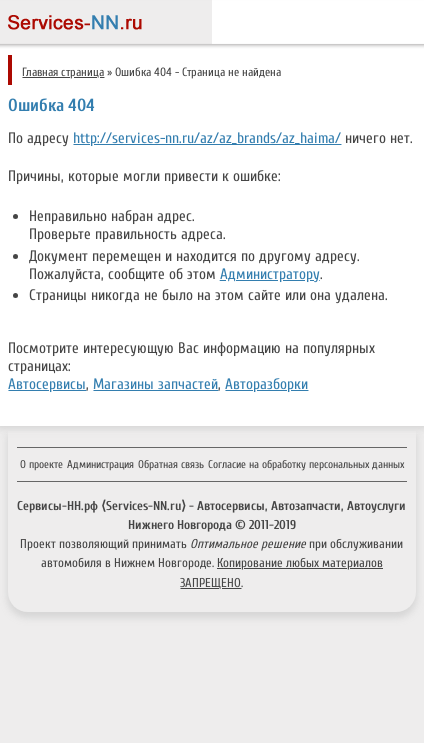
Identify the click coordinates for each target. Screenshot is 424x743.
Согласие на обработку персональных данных (306, 464)
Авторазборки (266, 384)
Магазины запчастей (155, 384)
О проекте (41, 464)
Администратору (270, 274)
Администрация (100, 464)
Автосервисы (47, 384)
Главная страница (63, 72)
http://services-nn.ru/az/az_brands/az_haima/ (207, 138)
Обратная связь (171, 464)
